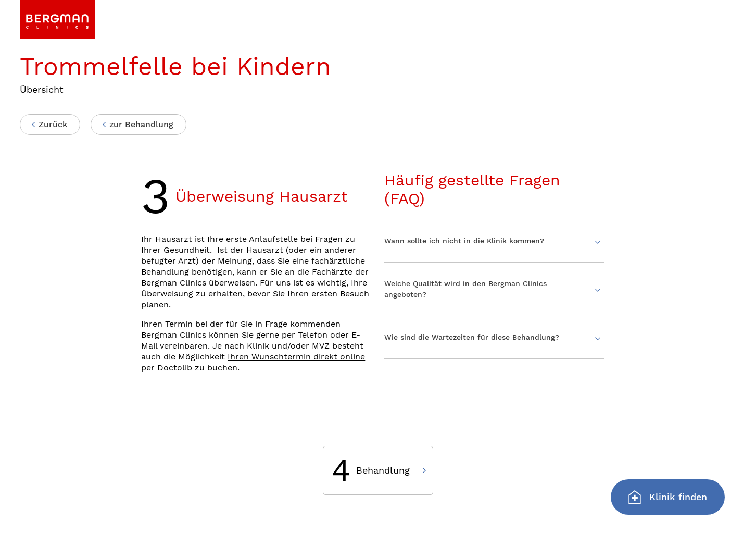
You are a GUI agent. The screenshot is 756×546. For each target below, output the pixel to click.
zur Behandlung (141, 124)
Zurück (53, 124)
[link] (57, 20)
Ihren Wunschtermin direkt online (296, 357)
